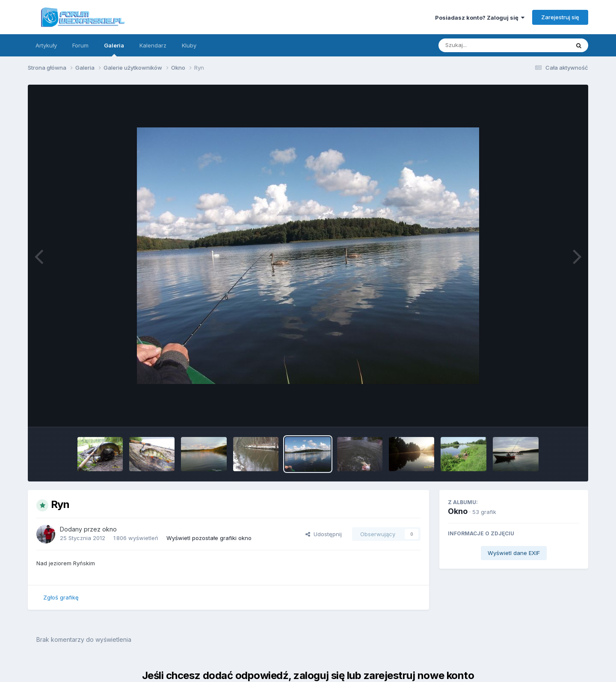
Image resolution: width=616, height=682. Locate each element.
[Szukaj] (483, 45)
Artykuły (46, 45)
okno (110, 529)
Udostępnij (324, 534)
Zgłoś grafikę (61, 597)
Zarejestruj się (560, 17)
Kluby (189, 45)
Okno (458, 511)
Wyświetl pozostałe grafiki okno (209, 538)
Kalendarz (153, 45)
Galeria (114, 49)
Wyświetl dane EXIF (514, 553)
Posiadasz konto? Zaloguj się (480, 18)
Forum (80, 45)
